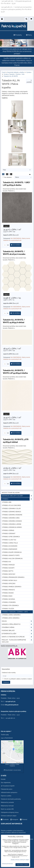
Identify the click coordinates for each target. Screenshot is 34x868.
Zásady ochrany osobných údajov (20, 860)
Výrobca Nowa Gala (9, 580)
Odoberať (6, 682)
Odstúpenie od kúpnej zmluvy (10, 812)
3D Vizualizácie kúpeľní (8, 786)
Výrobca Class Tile (9, 540)
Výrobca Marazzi (8, 565)
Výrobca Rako (7, 596)
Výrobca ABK (7, 502)
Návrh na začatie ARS (7, 809)
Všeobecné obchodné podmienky (11, 799)
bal (6, 245)
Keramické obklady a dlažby (17, 496)
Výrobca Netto (8, 571)
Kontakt (3, 779)
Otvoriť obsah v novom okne (12, 770)
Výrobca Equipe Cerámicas (12, 552)
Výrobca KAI (6, 562)
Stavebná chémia (17, 627)
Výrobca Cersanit (9, 534)
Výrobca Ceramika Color (11, 509)
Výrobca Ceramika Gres (11, 518)
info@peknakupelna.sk (12, 705)
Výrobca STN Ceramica (10, 606)
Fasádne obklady (17, 631)
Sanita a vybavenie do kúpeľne (17, 637)
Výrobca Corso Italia (10, 543)
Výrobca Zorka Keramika (11, 615)
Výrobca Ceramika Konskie (12, 521)
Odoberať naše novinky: (9, 673)
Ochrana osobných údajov (9, 816)
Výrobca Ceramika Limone (12, 524)
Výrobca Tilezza (8, 609)
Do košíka (16, 245)
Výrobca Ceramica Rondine (12, 515)
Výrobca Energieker (10, 549)
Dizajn (17, 621)
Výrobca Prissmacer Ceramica (13, 577)
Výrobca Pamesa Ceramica (12, 587)
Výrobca (17, 499)
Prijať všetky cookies (22, 865)
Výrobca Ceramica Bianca (11, 512)
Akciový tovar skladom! (11, 493)
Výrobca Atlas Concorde (11, 505)
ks (6, 313)
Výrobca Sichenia (8, 599)
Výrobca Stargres (9, 602)
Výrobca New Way (9, 574)
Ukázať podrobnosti (7, 864)
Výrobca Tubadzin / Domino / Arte (15, 612)
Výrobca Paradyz (8, 590)
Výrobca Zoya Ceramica (11, 618)
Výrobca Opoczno (9, 584)
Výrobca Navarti (8, 568)
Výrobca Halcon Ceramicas (12, 559)
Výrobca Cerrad (8, 530)
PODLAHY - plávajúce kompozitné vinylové (17, 641)
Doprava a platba (6, 796)
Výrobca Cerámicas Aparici (12, 527)
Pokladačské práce (7, 789)
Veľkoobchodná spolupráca (9, 792)
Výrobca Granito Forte (11, 555)
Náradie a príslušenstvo (17, 624)
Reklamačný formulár (7, 806)
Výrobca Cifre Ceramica (11, 537)
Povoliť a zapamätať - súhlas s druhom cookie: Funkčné (12, 764)
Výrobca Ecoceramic (10, 546)
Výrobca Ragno (8, 593)
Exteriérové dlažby (17, 634)
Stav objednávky (6, 783)
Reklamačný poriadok (7, 802)
